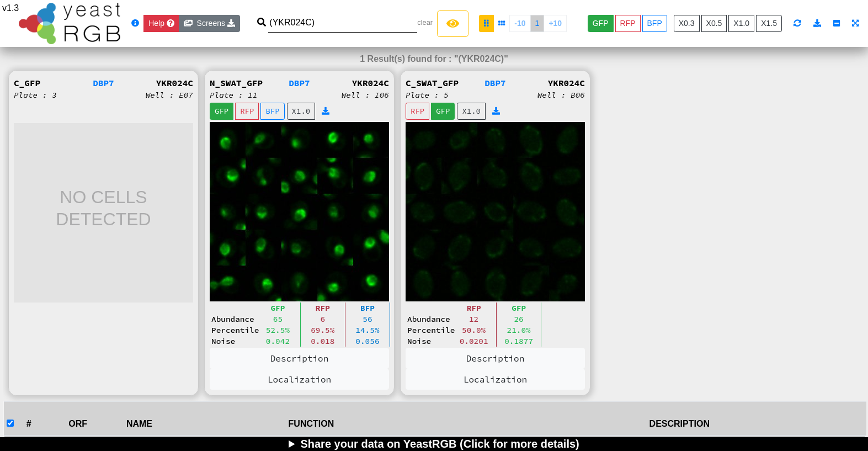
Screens (209, 23)
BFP (655, 23)
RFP (628, 23)
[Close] (161, 23)
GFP (601, 23)
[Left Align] (453, 24)
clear (425, 22)
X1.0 (741, 23)
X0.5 (714, 23)
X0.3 (687, 23)
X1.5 (769, 23)
